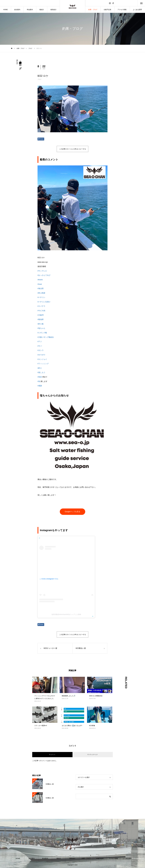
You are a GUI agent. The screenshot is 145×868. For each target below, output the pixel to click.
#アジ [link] (40, 342)
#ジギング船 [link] (42, 333)
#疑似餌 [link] (41, 319)
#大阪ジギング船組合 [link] (46, 337)
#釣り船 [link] (41, 324)
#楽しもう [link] (41, 372)
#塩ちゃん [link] (41, 328)
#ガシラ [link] (41, 350)
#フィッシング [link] (43, 364)
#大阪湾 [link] (41, 315)
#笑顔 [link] (40, 377)
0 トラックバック (93, 755)
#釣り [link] (40, 368)
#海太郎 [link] (41, 289)
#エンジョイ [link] (42, 359)
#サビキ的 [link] (41, 311)
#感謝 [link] (40, 386)
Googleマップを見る (72, 512)
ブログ (39, 79)
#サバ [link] (40, 346)
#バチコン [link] (41, 297)
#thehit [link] (40, 280)
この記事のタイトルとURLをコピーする (72, 149)
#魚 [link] (39, 381)
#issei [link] (40, 284)
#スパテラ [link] (41, 306)
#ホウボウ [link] (41, 355)
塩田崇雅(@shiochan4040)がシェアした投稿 (66, 614)
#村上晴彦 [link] (41, 293)
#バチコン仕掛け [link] (44, 302)
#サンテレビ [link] (42, 271)
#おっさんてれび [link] (44, 275)
